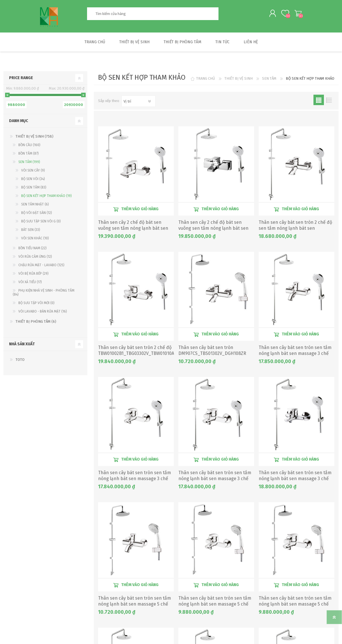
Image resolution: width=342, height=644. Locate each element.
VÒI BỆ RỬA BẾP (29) (33, 275)
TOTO (20, 361)
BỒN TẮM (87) (29, 155)
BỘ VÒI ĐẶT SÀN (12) (37, 214)
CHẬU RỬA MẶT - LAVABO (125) (41, 266)
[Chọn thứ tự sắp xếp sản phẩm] (138, 103)
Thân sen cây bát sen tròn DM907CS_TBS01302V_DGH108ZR (212, 352)
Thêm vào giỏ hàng (140, 210)
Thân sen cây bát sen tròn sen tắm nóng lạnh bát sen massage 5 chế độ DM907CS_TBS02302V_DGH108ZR (135, 605)
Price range (21, 79)
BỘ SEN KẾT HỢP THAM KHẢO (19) (46, 197)
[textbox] (153, 14)
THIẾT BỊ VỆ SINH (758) (34, 138)
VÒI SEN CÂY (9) (33, 172)
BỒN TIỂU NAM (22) (33, 250)
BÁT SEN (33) (31, 231)
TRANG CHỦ (206, 80)
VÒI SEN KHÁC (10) (35, 240)
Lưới (319, 101)
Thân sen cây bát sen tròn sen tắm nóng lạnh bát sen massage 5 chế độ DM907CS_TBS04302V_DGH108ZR (296, 605)
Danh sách (329, 101)
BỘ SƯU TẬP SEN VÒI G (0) (41, 223)
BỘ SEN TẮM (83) (34, 189)
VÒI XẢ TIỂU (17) (30, 283)
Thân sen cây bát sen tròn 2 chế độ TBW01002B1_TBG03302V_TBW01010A (136, 352)
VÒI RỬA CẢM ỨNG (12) (35, 258)
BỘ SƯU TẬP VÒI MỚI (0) (36, 304)
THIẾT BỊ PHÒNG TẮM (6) (36, 323)
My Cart (296, 14)
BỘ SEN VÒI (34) (33, 180)
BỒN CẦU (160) (29, 146)
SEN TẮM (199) (29, 163)
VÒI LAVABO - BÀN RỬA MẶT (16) (43, 313)
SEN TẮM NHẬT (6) (35, 206)
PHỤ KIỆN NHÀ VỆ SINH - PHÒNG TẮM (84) (44, 294)
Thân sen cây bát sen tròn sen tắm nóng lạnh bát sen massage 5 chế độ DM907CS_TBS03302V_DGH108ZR (216, 605)
